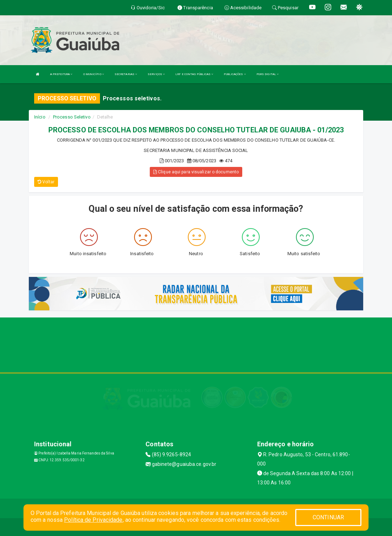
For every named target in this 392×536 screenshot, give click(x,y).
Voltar (46, 182)
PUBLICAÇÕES (235, 74)
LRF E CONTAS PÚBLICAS (194, 74)
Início (40, 117)
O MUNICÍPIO (94, 74)
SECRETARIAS (126, 74)
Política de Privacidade (93, 520)
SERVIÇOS (156, 74)
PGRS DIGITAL (267, 74)
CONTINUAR (328, 517)
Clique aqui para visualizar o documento (196, 172)
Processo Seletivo (72, 117)
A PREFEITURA (61, 74)
